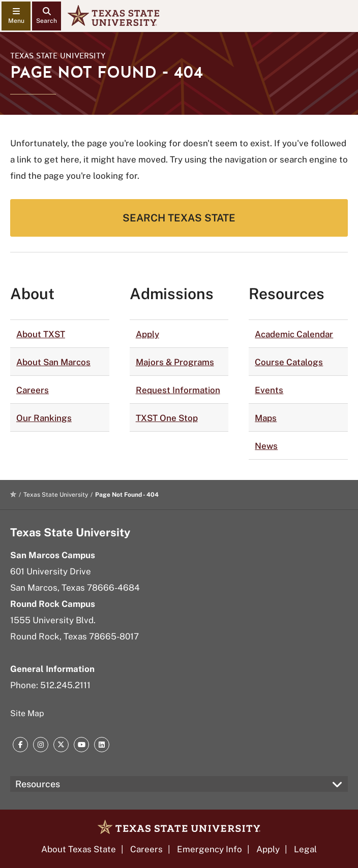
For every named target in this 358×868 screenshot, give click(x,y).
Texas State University (58, 56)
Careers (33, 390)
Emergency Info (210, 849)
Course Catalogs (289, 362)
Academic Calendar (294, 334)
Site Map (27, 713)
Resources (38, 784)
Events (269, 390)
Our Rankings (44, 418)
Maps (266, 418)
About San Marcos (53, 362)
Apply (147, 334)
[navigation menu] (16, 16)
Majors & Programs (175, 362)
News (266, 446)
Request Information (178, 390)
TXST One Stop (167, 418)
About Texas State (79, 849)
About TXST (41, 334)
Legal (305, 849)
